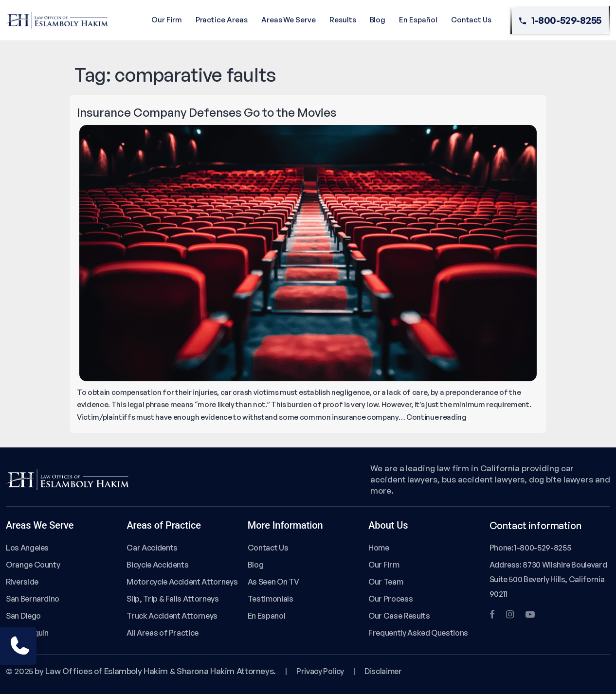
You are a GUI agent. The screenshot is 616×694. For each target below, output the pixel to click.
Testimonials (271, 599)
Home (379, 548)
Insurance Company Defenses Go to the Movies (207, 112)
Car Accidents (152, 548)
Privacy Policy (320, 671)
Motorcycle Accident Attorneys (182, 582)
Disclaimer (383, 671)
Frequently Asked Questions (418, 633)
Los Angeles (27, 548)
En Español (418, 20)
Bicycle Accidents (157, 565)
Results (343, 20)
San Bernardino (33, 599)
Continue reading (436, 417)
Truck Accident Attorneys (172, 616)
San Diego (23, 616)
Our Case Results (399, 616)
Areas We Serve (289, 20)
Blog (378, 20)
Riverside (22, 582)
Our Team (386, 582)
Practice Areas (222, 20)
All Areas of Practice (163, 633)
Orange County (33, 565)
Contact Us (471, 20)
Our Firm (167, 20)
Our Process (390, 599)
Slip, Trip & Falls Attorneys (172, 599)
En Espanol (266, 616)
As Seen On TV (273, 582)
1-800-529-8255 (560, 20)
